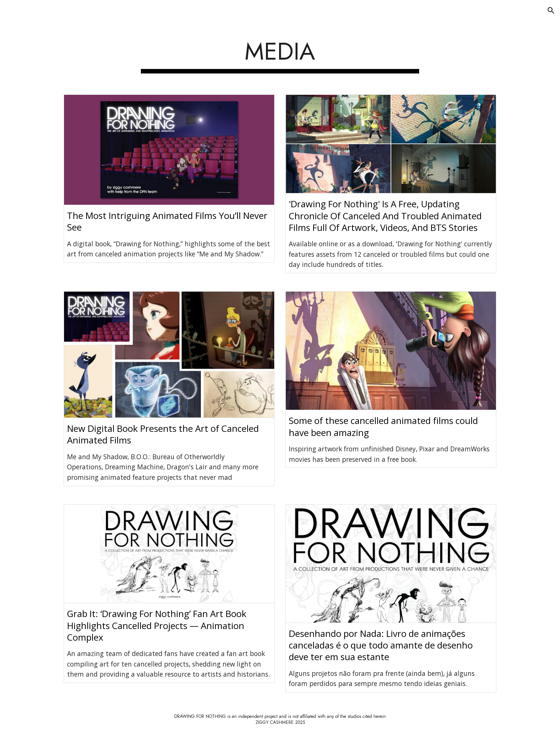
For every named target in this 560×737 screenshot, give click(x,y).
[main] (280, 54)
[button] (551, 10)
